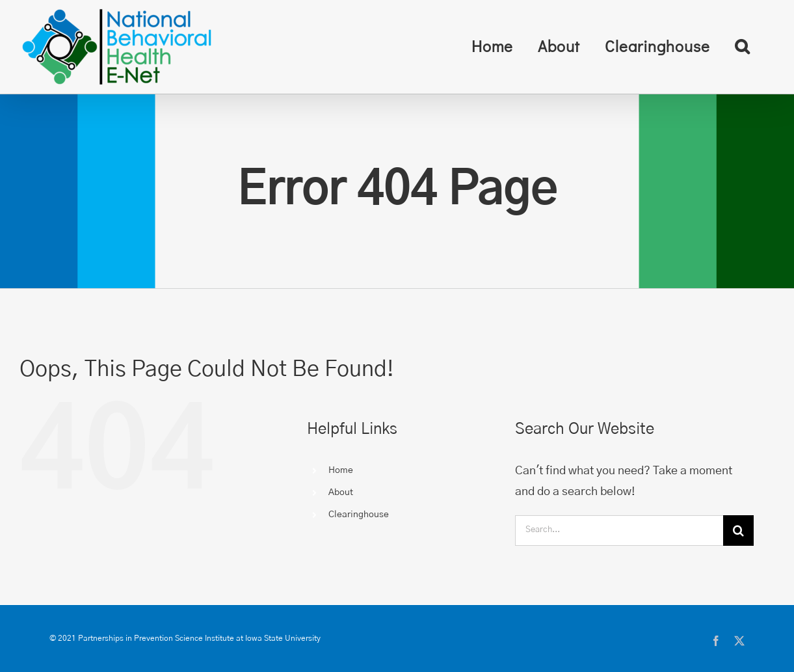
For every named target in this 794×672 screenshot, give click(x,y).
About (341, 492)
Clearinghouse (359, 515)
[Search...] (619, 531)
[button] (742, 46)
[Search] (738, 531)
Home (341, 470)
